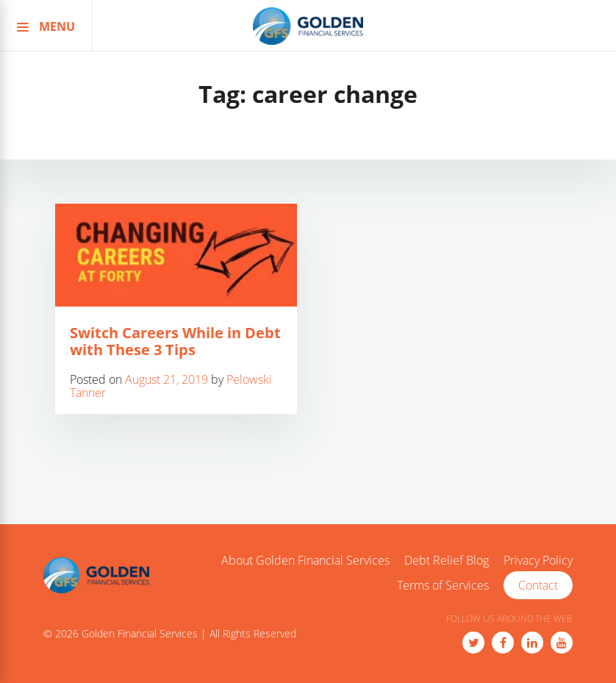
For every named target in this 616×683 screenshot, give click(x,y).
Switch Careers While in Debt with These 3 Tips (175, 341)
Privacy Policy (538, 561)
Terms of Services (443, 586)
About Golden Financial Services (305, 561)
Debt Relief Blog (447, 561)
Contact (538, 585)
